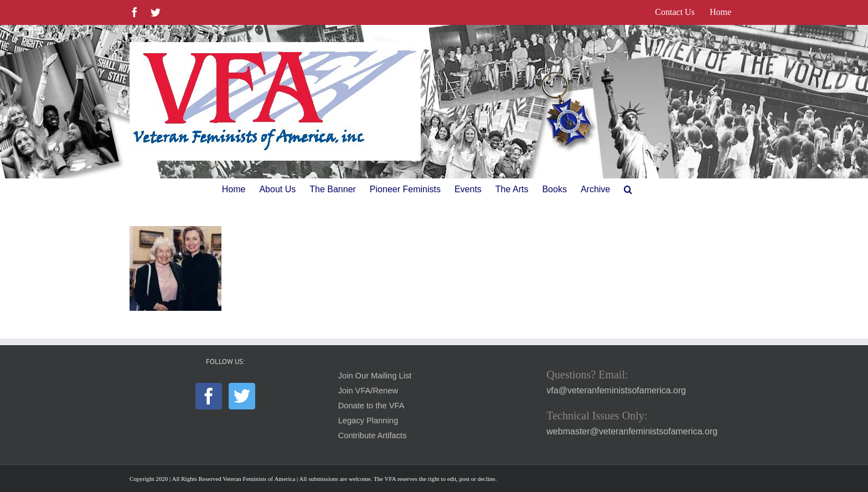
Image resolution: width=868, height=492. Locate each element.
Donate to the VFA (371, 406)
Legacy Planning (368, 421)
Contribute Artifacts (373, 435)
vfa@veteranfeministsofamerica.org (616, 390)
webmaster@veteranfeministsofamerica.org (632, 431)
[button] (628, 189)
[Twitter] (242, 396)
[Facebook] (209, 396)
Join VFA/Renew (368, 391)
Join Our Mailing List (375, 376)
